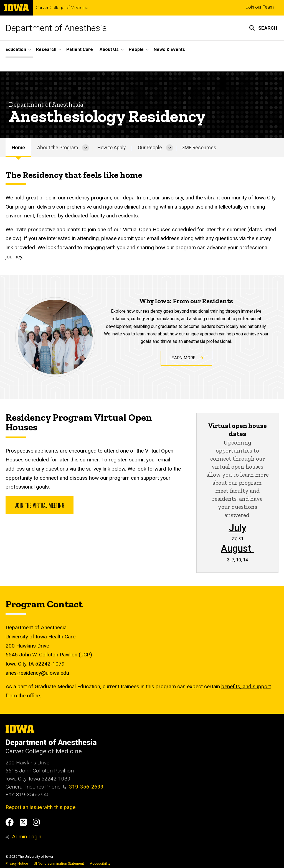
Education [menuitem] (16, 49)
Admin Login (27, 837)
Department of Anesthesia (56, 28)
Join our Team (260, 7)
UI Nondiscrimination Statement (59, 863)
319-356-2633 (83, 787)
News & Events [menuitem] (169, 49)
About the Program (58, 148)
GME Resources (199, 148)
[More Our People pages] (170, 148)
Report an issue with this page (40, 807)
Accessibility (100, 863)
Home (18, 148)
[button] (263, 28)
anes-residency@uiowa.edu (37, 673)
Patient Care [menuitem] (80, 49)
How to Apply (111, 148)
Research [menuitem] (46, 49)
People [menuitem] (136, 49)
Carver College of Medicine (62, 8)
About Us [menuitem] (109, 49)
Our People (150, 148)
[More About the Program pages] (86, 148)
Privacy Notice (17, 863)
